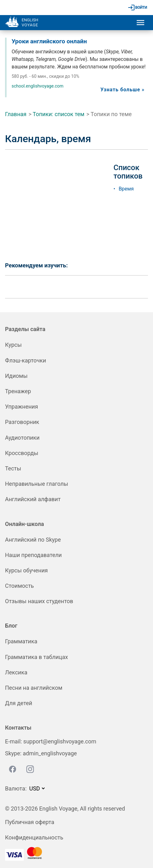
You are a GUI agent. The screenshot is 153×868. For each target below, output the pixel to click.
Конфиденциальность (34, 837)
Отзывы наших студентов (39, 601)
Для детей (19, 703)
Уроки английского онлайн (49, 41)
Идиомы (16, 376)
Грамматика (21, 641)
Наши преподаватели (33, 555)
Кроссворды (22, 453)
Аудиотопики (22, 438)
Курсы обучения (26, 570)
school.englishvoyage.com (37, 86)
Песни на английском (34, 688)
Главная (16, 114)
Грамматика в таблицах (37, 657)
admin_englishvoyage (50, 753)
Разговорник (22, 422)
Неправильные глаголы (37, 484)
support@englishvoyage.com (60, 741)
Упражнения (21, 407)
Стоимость (19, 586)
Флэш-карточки (26, 360)
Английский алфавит (33, 499)
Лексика (16, 672)
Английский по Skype (33, 540)
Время (126, 189)
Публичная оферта (30, 822)
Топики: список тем (58, 114)
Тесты (13, 468)
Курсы (13, 345)
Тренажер (18, 391)
